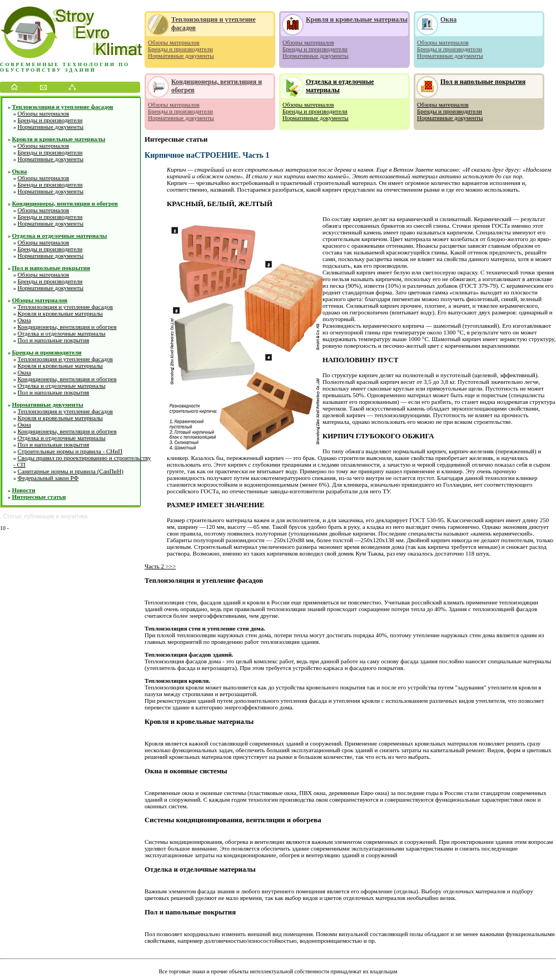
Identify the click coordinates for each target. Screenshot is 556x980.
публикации (39, 516)
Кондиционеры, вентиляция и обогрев (65, 203)
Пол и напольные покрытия (51, 268)
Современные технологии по (65, 64)
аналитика (74, 516)
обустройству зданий (48, 70)
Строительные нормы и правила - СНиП (70, 451)
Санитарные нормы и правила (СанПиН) (71, 471)
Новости (24, 490)
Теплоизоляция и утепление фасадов (63, 107)
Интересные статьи (39, 497)
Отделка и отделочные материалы (60, 236)
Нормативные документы (51, 127)
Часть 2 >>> (160, 566)
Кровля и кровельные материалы (59, 139)
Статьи (12, 516)
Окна (20, 171)
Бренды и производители (50, 120)
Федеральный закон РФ (48, 478)
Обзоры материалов (44, 113)
